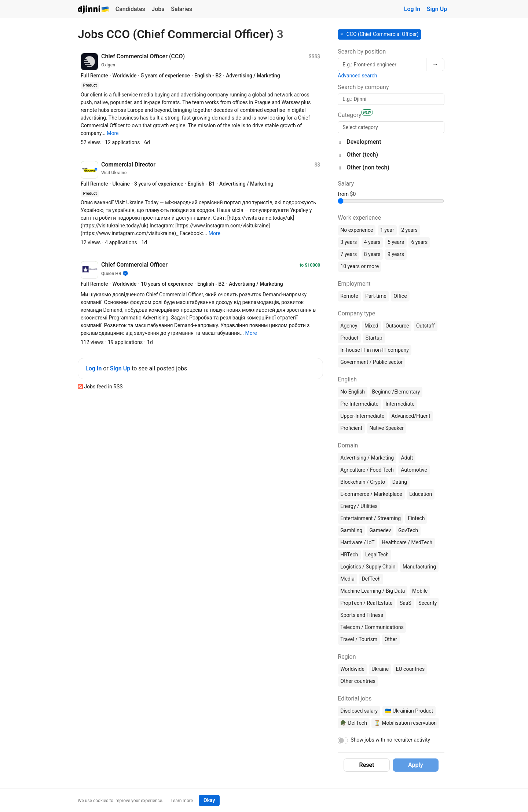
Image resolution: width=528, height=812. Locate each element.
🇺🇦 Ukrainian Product (409, 711)
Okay (209, 800)
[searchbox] (391, 127)
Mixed (371, 326)
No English (353, 392)
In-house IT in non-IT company (375, 350)
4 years (372, 242)
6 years (419, 242)
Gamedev (380, 530)
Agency (349, 326)
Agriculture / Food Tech (367, 470)
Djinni (93, 10)
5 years (396, 242)
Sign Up (437, 9)
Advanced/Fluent (411, 416)
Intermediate (400, 404)
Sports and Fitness (362, 615)
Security (428, 603)
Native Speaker (386, 428)
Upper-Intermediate (362, 416)
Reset (367, 765)
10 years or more (360, 266)
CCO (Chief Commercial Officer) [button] (382, 34)
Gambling (351, 530)
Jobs (158, 9)
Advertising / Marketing (367, 458)
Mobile (420, 591)
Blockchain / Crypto (363, 482)
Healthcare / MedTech (407, 542)
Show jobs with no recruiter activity (390, 740)
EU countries (410, 669)
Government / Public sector (371, 362)
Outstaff (426, 326)
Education (421, 494)
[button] (113, 133)
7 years (349, 254)
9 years (396, 254)
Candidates (130, 9)
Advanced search (357, 76)
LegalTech (377, 555)
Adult (407, 458)
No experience (357, 230)
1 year (387, 230)
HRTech (349, 555)
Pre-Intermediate (359, 404)
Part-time (376, 296)
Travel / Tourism (359, 639)
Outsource (397, 326)
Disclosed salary (359, 711)
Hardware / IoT (357, 542)
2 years (409, 230)
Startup (374, 338)
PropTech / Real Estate (366, 603)
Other (391, 639)
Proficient (351, 428)
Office (400, 296)
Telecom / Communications (372, 627)
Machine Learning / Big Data (373, 591)
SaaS (406, 603)
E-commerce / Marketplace (371, 494)
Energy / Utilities (359, 506)
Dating (400, 482)
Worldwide (352, 669)
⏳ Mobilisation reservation (405, 723)
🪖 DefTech (354, 723)
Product (349, 338)
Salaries (181, 9)
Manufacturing (419, 567)
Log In (412, 9)
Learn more (182, 801)
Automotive (414, 470)
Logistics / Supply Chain (368, 567)
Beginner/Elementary (396, 392)
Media (347, 579)
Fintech (416, 518)
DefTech (371, 579)
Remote (349, 296)
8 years (372, 254)
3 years (349, 242)
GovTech (408, 530)
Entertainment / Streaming (371, 518)
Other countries (358, 681)
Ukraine (380, 669)
